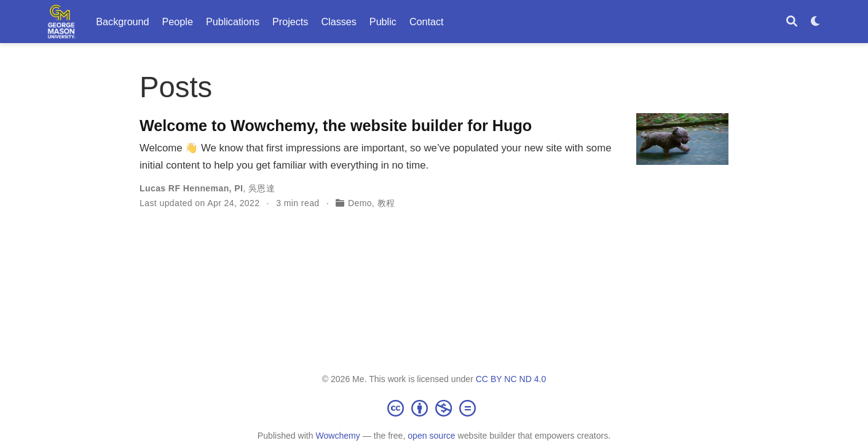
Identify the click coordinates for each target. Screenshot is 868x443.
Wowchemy (337, 436)
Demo (360, 203)
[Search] (792, 22)
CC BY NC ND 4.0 (511, 379)
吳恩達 (262, 188)
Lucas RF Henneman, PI (191, 188)
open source (431, 436)
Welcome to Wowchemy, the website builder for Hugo (336, 126)
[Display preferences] (816, 22)
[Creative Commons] (434, 408)
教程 (386, 203)
